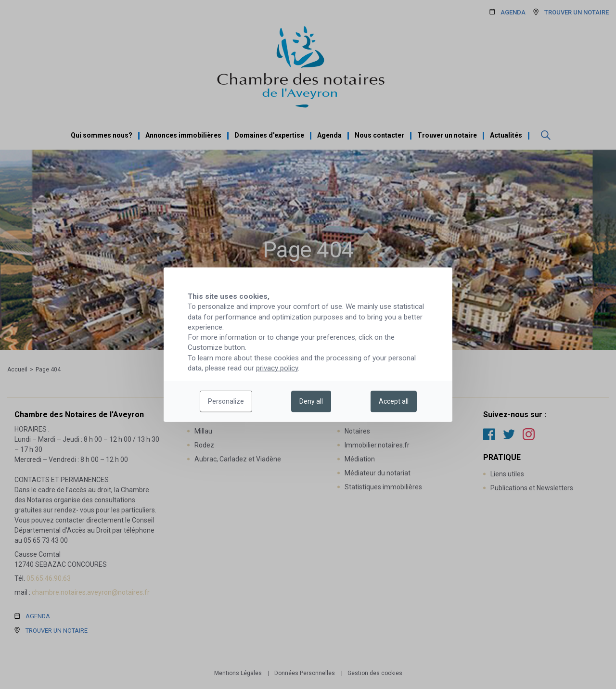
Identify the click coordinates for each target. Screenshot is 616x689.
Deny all (311, 401)
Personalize (226, 401)
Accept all (394, 401)
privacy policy (277, 368)
